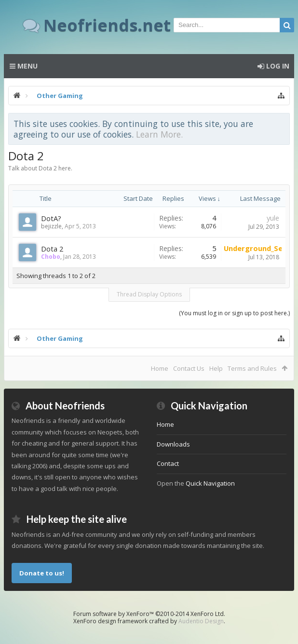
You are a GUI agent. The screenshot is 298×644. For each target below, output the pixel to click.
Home (160, 368)
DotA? (51, 218)
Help (216, 368)
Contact (168, 463)
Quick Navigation (210, 483)
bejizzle (51, 226)
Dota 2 (52, 249)
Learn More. (159, 134)
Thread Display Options (149, 294)
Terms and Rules (252, 368)
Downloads (173, 444)
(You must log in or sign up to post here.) (234, 313)
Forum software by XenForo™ (149, 614)
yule (273, 218)
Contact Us (189, 368)
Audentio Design (201, 621)
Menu (24, 66)
